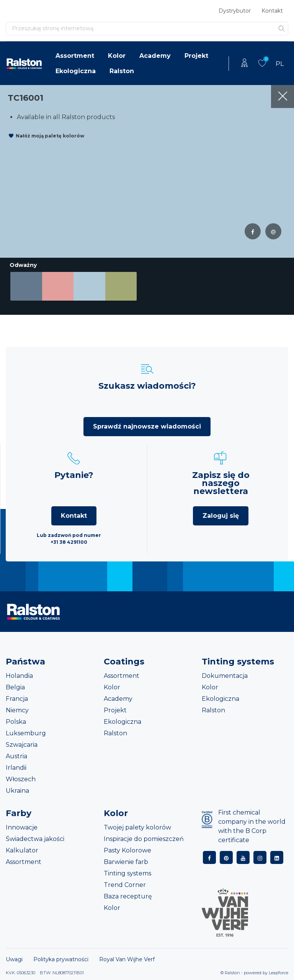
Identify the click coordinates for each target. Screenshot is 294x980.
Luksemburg (26, 733)
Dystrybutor (235, 11)
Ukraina (17, 791)
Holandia (19, 676)
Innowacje (22, 827)
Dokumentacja (225, 676)
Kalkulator (22, 850)
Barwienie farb (126, 862)
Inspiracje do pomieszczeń (144, 839)
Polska (16, 722)
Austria (16, 756)
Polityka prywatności (61, 959)
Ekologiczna (76, 71)
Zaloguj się (221, 516)
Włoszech (21, 779)
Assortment (75, 56)
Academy (155, 56)
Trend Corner (125, 885)
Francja (17, 699)
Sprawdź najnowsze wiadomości (147, 426)
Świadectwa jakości (35, 839)
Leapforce (278, 973)
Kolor (117, 56)
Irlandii (16, 768)
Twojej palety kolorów (137, 827)
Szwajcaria (22, 745)
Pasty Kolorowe (127, 850)
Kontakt (272, 11)
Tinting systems (127, 873)
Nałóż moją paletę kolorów (50, 136)
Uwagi (14, 959)
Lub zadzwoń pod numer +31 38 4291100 (69, 539)
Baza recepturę (128, 896)
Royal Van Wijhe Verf (127, 959)
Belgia (15, 687)
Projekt (196, 56)
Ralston (122, 71)
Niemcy (17, 710)
